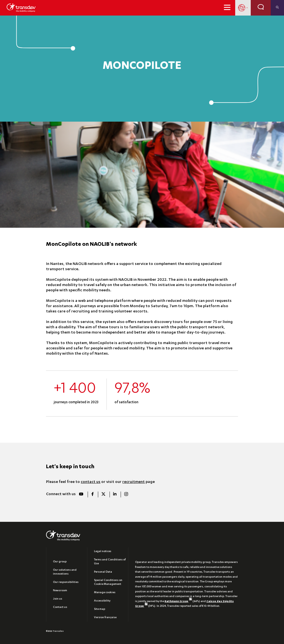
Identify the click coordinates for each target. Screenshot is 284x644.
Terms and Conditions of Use (110, 562)
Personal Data (103, 572)
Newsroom (60, 591)
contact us (91, 482)
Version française (105, 618)
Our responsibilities (66, 582)
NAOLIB (80, 264)
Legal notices (103, 552)
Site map (100, 609)
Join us (58, 599)
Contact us (60, 607)
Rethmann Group (178, 602)
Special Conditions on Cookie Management (108, 582)
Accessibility (102, 601)
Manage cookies (105, 593)
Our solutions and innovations (65, 572)
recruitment (134, 482)
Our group (60, 562)
